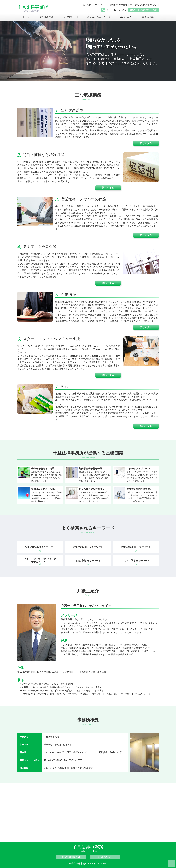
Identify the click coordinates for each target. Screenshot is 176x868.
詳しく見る (146, 143)
